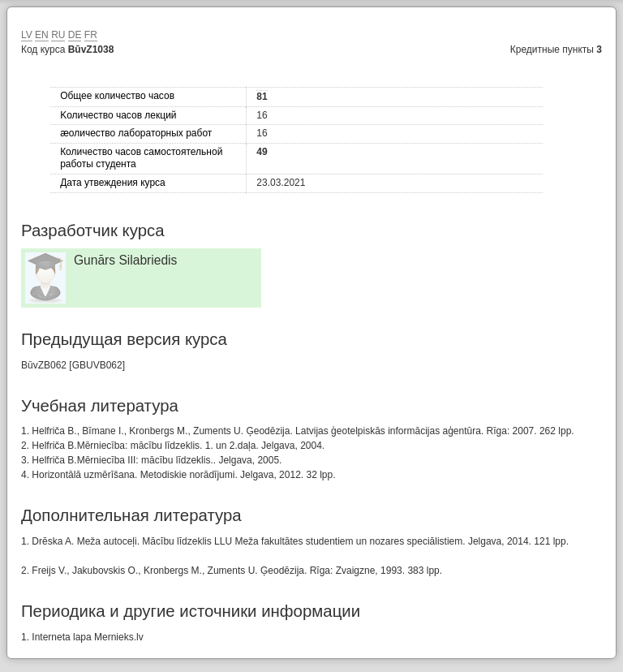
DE (75, 35)
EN (42, 35)
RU (58, 35)
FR (91, 35)
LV (27, 35)
